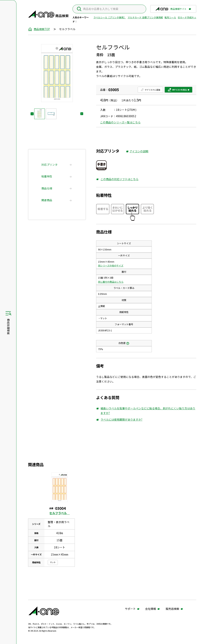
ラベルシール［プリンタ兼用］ (108, 17)
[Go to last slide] (34, 114)
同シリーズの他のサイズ (112, 266)
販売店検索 (127, 614)
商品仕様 (48, 188)
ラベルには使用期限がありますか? (120, 420)
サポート (126, 609)
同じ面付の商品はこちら (112, 282)
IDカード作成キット (187, 17)
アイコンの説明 (138, 151)
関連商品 (48, 200)
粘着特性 (48, 176)
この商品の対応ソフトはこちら (118, 179)
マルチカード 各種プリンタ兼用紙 (144, 17)
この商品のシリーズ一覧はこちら (121, 122)
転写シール (169, 17)
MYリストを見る (171, 90)
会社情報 (146, 609)
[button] (41, 114)
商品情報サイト (166, 10)
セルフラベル (60, 513)
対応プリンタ (51, 165)
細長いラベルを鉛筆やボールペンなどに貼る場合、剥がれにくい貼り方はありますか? (143, 411)
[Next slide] (83, 114)
